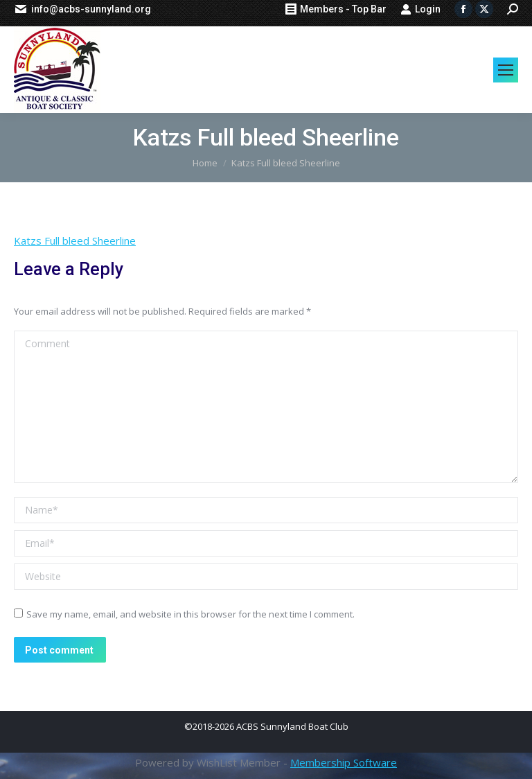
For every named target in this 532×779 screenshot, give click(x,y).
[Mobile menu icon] (506, 70)
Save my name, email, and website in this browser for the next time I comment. (190, 614)
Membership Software (344, 762)
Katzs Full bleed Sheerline (75, 240)
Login (420, 9)
